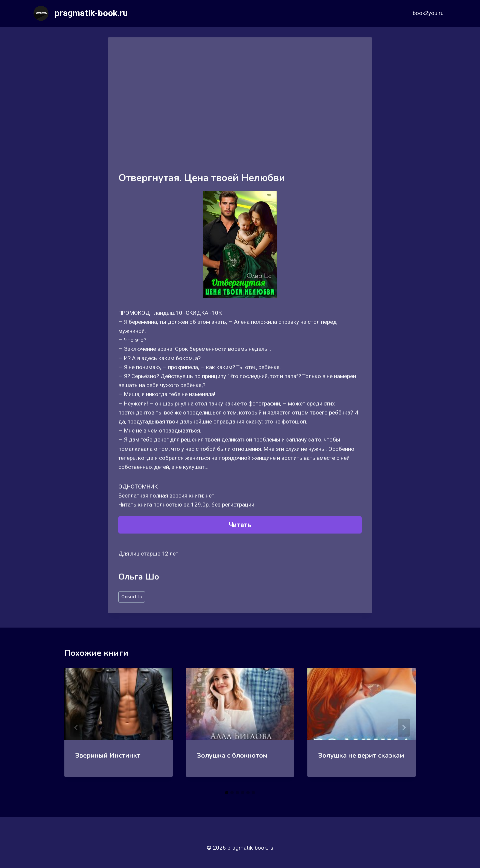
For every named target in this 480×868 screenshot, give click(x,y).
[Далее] (404, 728)
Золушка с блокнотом (232, 755)
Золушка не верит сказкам (361, 755)
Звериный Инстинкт (108, 755)
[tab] (227, 793)
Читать (240, 525)
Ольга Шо (132, 597)
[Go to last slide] (76, 728)
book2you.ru (428, 13)
